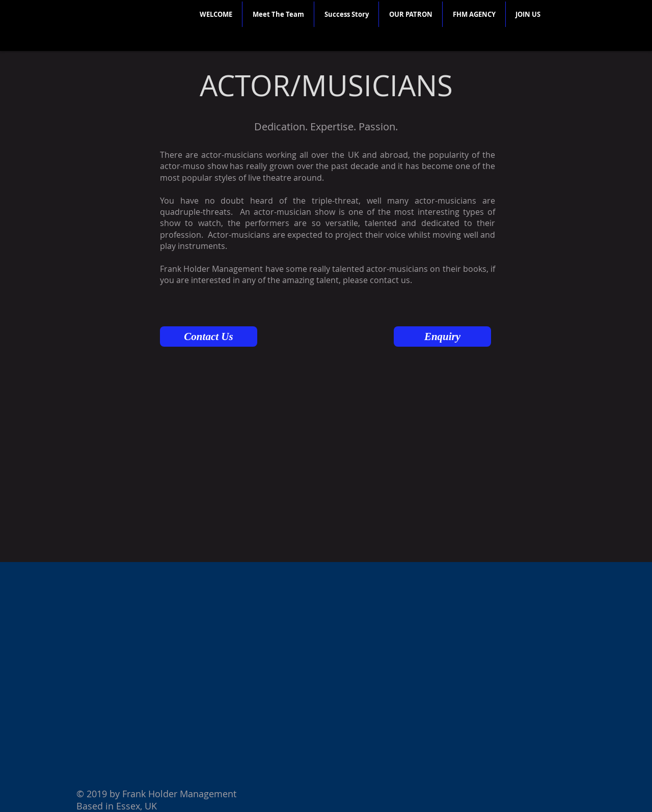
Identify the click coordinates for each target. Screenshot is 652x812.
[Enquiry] (442, 337)
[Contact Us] (209, 337)
